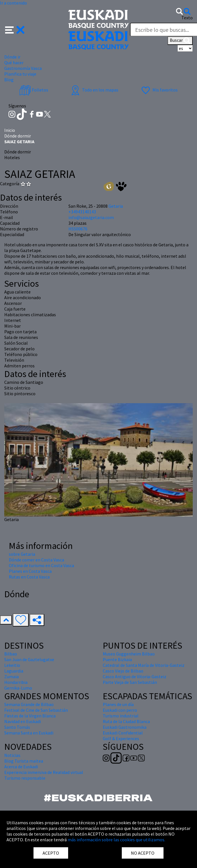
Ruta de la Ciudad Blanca (126, 721)
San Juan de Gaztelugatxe (29, 659)
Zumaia (11, 677)
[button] (15, 29)
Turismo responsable (25, 778)
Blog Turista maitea (24, 761)
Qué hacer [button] (14, 63)
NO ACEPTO (143, 853)
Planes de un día (118, 704)
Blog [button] (9, 80)
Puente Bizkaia (117, 659)
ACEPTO (51, 853)
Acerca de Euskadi (21, 767)
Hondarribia (16, 682)
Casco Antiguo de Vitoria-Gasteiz (135, 677)
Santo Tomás (17, 727)
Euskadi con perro (120, 710)
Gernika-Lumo (18, 688)
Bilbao (11, 654)
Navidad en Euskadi (23, 721)
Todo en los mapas (94, 90)
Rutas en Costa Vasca (29, 577)
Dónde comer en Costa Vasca (36, 560)
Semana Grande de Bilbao (29, 704)
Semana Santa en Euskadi (29, 733)
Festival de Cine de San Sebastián (36, 710)
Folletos (34, 90)
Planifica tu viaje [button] (20, 74)
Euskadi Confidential (123, 733)
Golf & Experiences (121, 738)
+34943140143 (82, 212)
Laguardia (14, 671)
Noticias (12, 755)
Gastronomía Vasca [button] (23, 68)
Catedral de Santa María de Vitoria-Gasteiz (144, 665)
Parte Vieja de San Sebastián (130, 682)
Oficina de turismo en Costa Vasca (41, 565)
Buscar (180, 41)
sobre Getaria (22, 554)
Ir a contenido (13, 3)
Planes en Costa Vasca (30, 571)
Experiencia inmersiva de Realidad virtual (44, 772)
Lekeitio (12, 665)
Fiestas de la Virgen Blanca (30, 716)
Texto (187, 18)
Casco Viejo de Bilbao (123, 671)
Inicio (10, 130)
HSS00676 (78, 229)
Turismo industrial (121, 716)
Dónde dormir (18, 136)
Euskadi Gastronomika (125, 727)
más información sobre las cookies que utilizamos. (116, 840)
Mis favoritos (159, 90)
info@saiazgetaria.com (91, 217)
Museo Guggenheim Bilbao (129, 654)
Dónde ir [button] (12, 57)
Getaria (116, 206)
